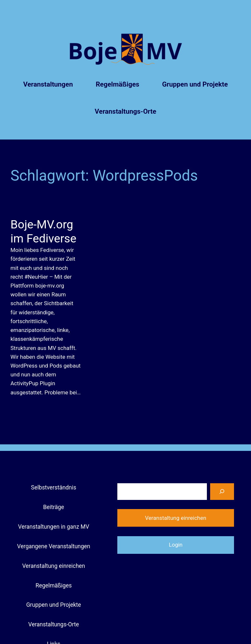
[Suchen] (222, 492)
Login (176, 545)
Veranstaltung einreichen (176, 518)
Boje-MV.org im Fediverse (43, 231)
